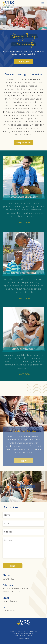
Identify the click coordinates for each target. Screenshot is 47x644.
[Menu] (43, 3)
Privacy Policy (23, 639)
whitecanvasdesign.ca (23, 635)
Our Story (24, 62)
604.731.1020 (8, 579)
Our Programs (23, 143)
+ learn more (23, 222)
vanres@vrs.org (10, 601)
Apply (24, 461)
